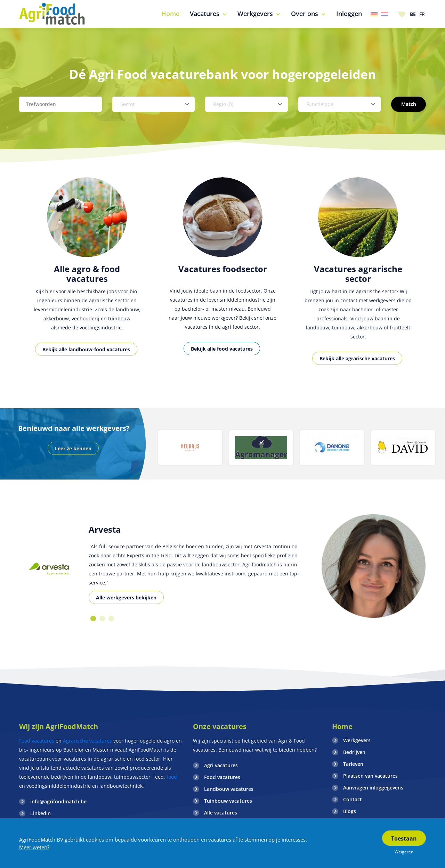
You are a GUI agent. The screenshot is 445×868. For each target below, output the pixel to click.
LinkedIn (41, 813)
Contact (353, 799)
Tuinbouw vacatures (228, 801)
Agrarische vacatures (87, 741)
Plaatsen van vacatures (370, 776)
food (171, 777)
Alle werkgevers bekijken (126, 597)
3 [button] (111, 619)
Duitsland (374, 14)
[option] (87, 274)
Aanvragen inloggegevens (373, 788)
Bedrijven (354, 752)
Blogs (350, 811)
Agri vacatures (221, 765)
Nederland (385, 14)
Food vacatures (37, 741)
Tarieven (353, 764)
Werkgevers (357, 740)
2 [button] (102, 619)
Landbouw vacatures (229, 789)
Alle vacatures (221, 813)
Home (342, 726)
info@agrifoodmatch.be (58, 801)
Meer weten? (34, 847)
